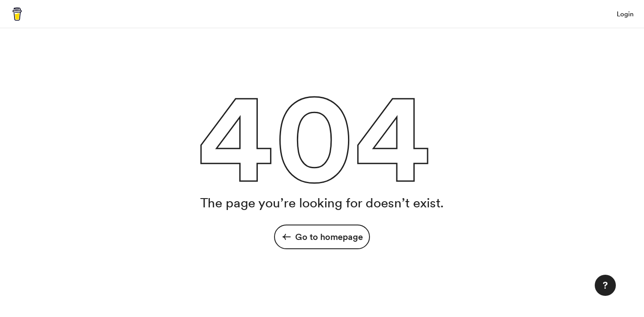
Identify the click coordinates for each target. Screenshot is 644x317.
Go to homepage (322, 237)
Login (625, 14)
